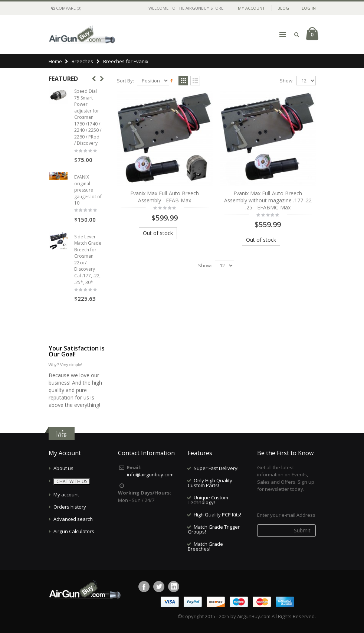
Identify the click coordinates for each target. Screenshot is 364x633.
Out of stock (158, 233)
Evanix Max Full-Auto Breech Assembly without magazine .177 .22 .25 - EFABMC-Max (268, 200)
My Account (251, 8)
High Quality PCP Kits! (217, 515)
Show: (287, 81)
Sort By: (125, 81)
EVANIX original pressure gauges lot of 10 (88, 190)
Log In (309, 8)
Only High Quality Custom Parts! (210, 483)
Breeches (82, 61)
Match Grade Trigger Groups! (214, 529)
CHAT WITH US (72, 481)
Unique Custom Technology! (208, 500)
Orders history (70, 507)
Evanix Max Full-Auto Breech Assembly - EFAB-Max (165, 197)
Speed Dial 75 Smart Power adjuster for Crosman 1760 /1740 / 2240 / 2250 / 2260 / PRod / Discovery (88, 117)
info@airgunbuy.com (150, 474)
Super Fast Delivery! (216, 468)
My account (66, 495)
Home (55, 61)
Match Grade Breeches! (205, 546)
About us (63, 468)
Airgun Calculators (74, 531)
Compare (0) (66, 8)
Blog (283, 8)
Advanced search (73, 519)
